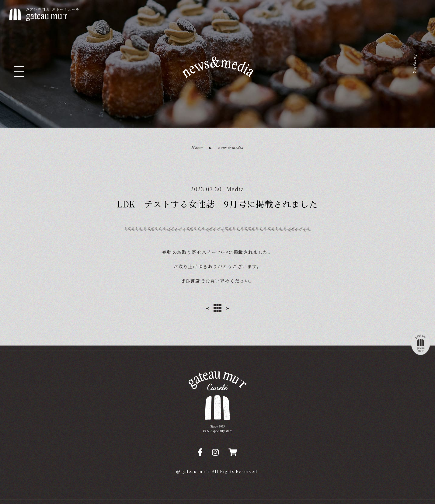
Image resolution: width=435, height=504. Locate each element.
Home (197, 148)
